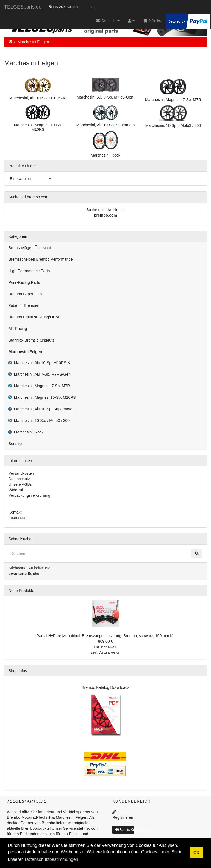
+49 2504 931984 (63, 7)
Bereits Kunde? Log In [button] (125, 830)
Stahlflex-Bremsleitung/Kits (31, 340)
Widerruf (16, 490)
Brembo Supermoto (25, 294)
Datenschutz (19, 479)
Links (91, 7)
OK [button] (196, 853)
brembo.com (105, 215)
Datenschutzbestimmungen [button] (52, 859)
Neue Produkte (21, 591)
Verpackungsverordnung (29, 495)
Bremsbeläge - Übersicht (30, 248)
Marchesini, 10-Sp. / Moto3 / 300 (41, 421)
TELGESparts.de (23, 7)
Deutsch (108, 21)
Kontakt (15, 512)
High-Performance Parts (29, 271)
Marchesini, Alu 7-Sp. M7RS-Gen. (42, 374)
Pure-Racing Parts (24, 282)
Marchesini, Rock (28, 432)
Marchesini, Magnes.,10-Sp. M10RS (44, 397)
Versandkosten (21, 473)
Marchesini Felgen (33, 42)
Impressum (18, 518)
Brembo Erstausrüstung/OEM (34, 317)
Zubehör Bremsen (24, 305)
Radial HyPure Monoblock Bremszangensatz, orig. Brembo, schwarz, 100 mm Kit (105, 636)
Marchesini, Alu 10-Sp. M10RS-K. (41, 363)
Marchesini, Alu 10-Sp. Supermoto (42, 409)
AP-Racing (18, 329)
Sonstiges (17, 444)
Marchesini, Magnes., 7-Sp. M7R (41, 386)
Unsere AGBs (20, 484)
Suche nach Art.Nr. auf (105, 210)
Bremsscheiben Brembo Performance (41, 259)
